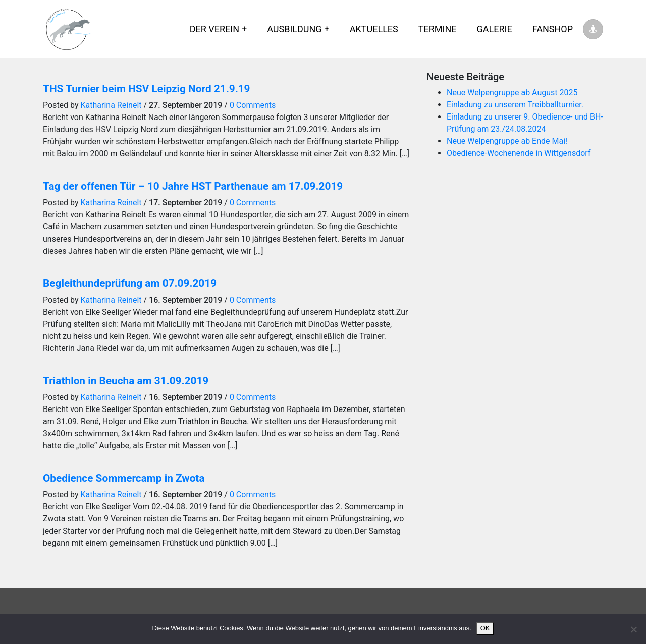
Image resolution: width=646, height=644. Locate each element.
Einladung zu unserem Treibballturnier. (515, 105)
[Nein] (633, 629)
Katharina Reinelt (111, 105)
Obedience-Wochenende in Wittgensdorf (519, 153)
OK (485, 628)
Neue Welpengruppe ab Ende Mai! (507, 141)
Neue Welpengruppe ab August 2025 (512, 93)
